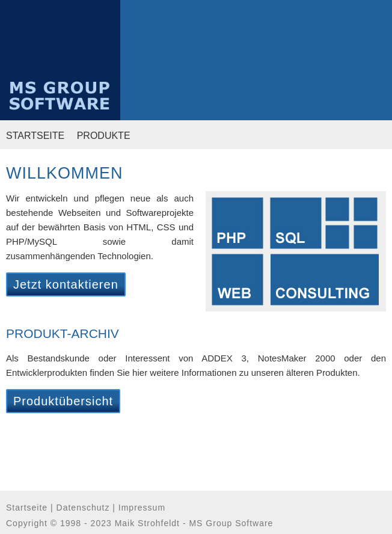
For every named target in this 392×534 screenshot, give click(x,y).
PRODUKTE (104, 136)
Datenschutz (83, 508)
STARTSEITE (35, 136)
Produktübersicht (63, 401)
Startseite (27, 508)
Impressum (142, 508)
